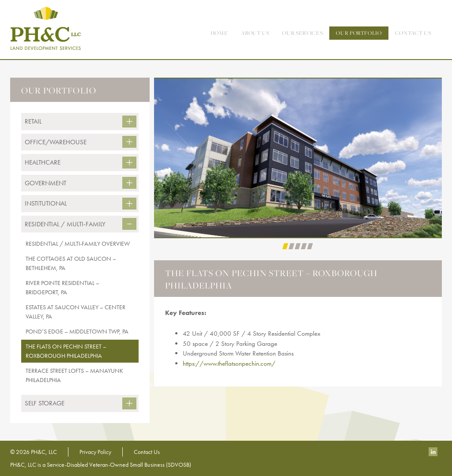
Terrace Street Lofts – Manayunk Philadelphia (74, 375)
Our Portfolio (359, 33)
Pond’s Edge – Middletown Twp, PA (77, 331)
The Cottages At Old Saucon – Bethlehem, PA (71, 263)
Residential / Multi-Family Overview (78, 244)
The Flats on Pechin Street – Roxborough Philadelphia (66, 351)
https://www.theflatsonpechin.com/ (229, 364)
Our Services (302, 33)
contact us (413, 33)
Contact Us (147, 452)
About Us (255, 33)
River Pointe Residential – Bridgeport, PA (62, 287)
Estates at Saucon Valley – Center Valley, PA (75, 312)
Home (219, 33)
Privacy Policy (95, 452)
